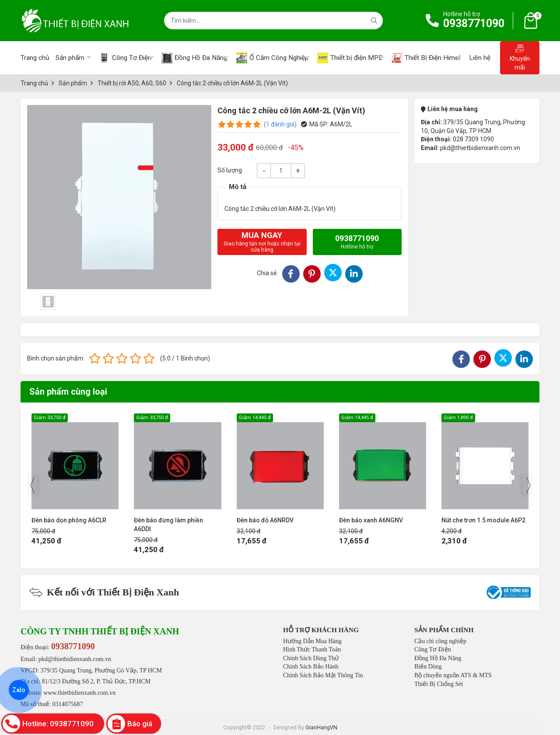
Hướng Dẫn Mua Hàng (312, 641)
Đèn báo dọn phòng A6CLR (69, 520)
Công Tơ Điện (433, 649)
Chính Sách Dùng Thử (311, 658)
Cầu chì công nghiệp (440, 641)
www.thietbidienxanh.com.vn (79, 693)
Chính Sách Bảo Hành (311, 667)
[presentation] (32, 485)
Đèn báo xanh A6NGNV (371, 520)
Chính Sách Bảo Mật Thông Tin (323, 675)
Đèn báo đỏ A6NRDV (265, 520)
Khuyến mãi (520, 57)
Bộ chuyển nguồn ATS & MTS (453, 675)
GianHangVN (321, 727)
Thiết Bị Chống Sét (439, 684)
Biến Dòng (428, 667)
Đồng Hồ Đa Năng (438, 658)
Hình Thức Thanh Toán (312, 649)
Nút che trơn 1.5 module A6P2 (483, 520)
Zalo (19, 690)
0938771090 (474, 23)
